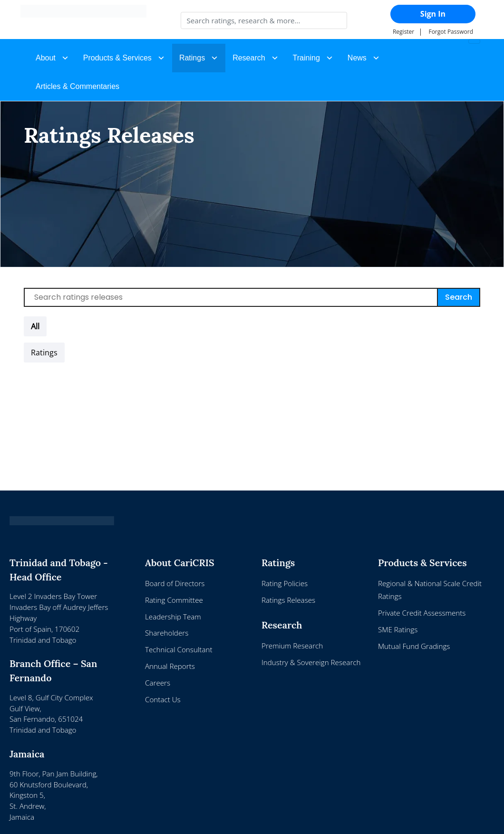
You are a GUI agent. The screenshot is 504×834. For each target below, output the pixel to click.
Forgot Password (451, 32)
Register (403, 32)
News (357, 58)
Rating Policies (285, 583)
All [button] (35, 326)
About (46, 58)
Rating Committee (174, 600)
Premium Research (292, 646)
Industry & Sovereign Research (311, 662)
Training (306, 58)
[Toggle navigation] (474, 41)
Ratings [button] (192, 58)
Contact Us (163, 699)
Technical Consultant (179, 649)
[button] (44, 353)
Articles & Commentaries (78, 86)
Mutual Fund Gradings (414, 646)
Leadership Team (173, 617)
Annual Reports (170, 666)
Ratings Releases (288, 600)
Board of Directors (175, 583)
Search (459, 297)
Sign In (433, 14)
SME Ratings (398, 629)
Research (249, 58)
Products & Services (117, 58)
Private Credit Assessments (422, 613)
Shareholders (167, 633)
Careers (158, 683)
